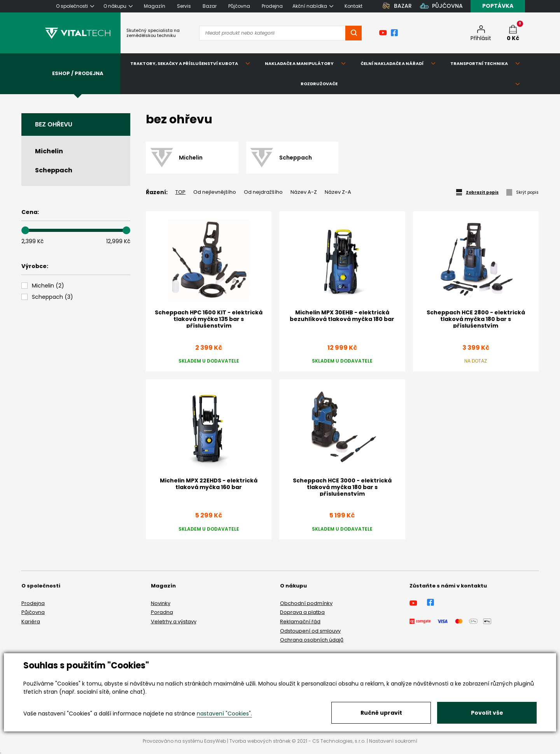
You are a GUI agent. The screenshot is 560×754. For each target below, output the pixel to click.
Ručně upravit (381, 713)
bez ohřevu (54, 124)
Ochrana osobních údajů (312, 640)
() (48, 286)
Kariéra (31, 622)
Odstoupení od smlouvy (310, 631)
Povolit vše (487, 713)
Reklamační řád (300, 622)
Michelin (49, 151)
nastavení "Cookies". (224, 714)
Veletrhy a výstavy (174, 622)
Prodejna (33, 603)
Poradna (162, 612)
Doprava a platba (302, 612)
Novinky (161, 603)
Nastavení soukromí (393, 741)
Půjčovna (33, 612)
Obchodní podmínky (306, 603)
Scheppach (54, 170)
